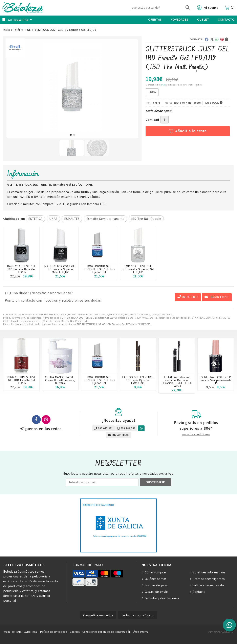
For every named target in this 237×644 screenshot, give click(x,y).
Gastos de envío (156, 592)
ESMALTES (225, 318)
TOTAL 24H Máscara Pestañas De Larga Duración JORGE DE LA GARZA (177, 382)
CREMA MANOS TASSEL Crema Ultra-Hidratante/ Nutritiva (60, 380)
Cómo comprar (155, 572)
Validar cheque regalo (208, 585)
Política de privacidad (54, 632)
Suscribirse (156, 482)
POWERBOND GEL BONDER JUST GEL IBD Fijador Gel (99, 269)
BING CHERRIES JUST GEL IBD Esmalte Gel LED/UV (21, 380)
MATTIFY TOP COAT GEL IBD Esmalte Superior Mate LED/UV (60, 269)
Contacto (199, 592)
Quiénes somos (156, 579)
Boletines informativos (209, 572)
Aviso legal (31, 632)
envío (163, 85)
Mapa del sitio (13, 632)
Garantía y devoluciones (162, 598)
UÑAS (209, 318)
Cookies (75, 632)
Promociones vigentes (209, 579)
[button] (71, 135)
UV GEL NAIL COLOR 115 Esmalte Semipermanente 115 (216, 380)
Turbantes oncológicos (137, 615)
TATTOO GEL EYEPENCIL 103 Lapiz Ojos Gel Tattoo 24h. (138, 380)
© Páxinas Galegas (220, 632)
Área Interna (141, 632)
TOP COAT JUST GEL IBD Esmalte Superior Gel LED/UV (138, 269)
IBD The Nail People (72, 321)
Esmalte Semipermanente (25, 321)
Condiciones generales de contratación (106, 632)
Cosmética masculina (98, 615)
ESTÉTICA (193, 318)
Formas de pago (156, 585)
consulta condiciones (196, 435)
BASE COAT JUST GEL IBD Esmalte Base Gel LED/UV (21, 269)
